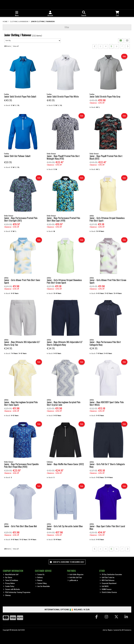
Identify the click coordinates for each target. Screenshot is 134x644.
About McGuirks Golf (11, 574)
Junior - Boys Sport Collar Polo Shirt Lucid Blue (107, 528)
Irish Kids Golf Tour (75, 577)
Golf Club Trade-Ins (107, 577)
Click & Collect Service (108, 592)
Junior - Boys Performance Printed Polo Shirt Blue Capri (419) (63, 219)
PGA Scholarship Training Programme (17, 592)
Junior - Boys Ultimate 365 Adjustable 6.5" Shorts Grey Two (22, 343)
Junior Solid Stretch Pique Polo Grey (105, 97)
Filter (67, 27)
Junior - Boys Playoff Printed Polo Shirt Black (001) (106, 157)
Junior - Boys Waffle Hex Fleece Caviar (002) (65, 464)
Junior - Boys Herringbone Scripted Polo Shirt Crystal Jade (64, 403)
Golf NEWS (104, 586)
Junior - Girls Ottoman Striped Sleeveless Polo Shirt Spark (107, 219)
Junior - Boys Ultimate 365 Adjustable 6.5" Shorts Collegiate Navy (65, 343)
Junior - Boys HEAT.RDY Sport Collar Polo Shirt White (107, 403)
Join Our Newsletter (43, 586)
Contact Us (40, 574)
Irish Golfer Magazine (76, 574)
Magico (110, 630)
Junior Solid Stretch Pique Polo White (63, 97)
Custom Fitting (41, 583)
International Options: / (67, 610)
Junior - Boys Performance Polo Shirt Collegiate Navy (105, 343)
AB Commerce (127, 630)
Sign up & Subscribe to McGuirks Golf (67, 562)
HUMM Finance (106, 589)
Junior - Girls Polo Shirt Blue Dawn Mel (20, 526)
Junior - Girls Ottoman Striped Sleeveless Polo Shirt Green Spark (64, 281)
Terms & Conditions (11, 580)
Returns (39, 580)
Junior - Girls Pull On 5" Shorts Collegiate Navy (107, 465)
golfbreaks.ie (73, 580)
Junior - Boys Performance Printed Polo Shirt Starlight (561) (21, 219)
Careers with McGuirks (11, 589)
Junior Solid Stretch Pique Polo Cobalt (20, 97)
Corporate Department (108, 583)
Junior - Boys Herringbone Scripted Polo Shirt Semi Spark (21, 403)
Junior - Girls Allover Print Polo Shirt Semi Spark (22, 281)
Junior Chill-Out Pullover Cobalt (17, 156)
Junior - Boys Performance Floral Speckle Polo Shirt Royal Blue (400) (21, 465)
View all (16, 46)
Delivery (39, 577)
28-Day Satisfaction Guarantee (111, 574)
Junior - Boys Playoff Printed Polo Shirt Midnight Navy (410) (63, 157)
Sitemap (7, 595)
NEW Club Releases (107, 580)
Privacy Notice (9, 583)
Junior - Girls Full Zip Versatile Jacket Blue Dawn (65, 528)
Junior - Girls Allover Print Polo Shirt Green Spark (108, 281)
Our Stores (8, 577)
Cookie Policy (9, 586)
